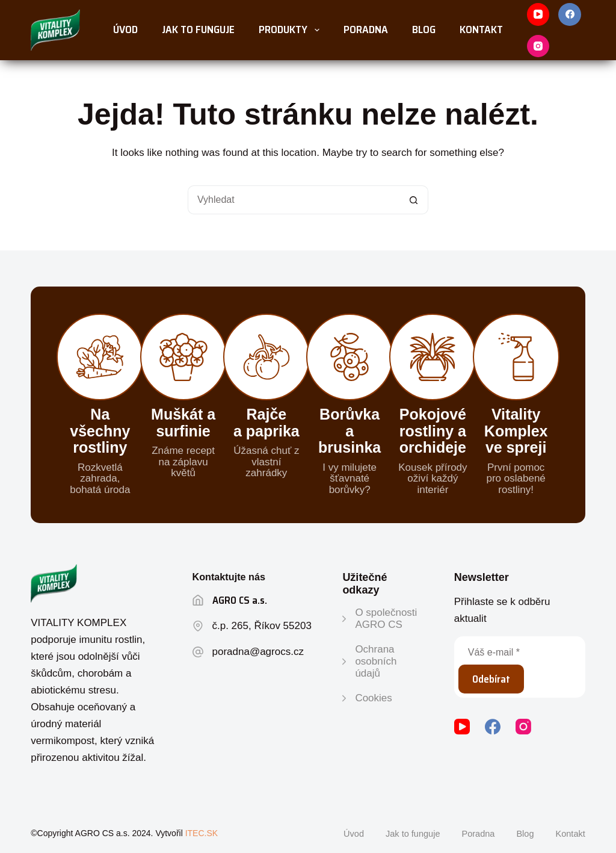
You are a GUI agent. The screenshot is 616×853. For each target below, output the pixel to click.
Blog (424, 29)
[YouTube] (538, 14)
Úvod (125, 29)
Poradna (366, 29)
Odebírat (491, 679)
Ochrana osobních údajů (376, 662)
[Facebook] (570, 14)
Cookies (373, 698)
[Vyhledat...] (294, 200)
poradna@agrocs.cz (258, 652)
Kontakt (481, 29)
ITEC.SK (202, 833)
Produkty (291, 29)
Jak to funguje (198, 29)
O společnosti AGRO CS (386, 619)
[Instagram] (538, 46)
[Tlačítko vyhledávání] (414, 200)
